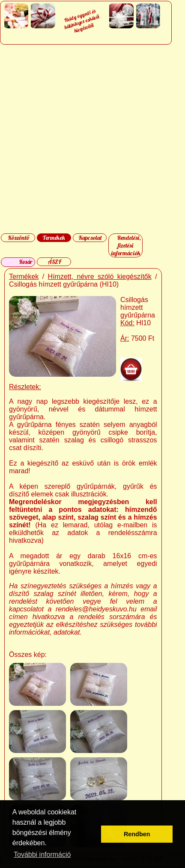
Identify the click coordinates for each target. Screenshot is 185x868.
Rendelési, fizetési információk (126, 245)
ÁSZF (54, 262)
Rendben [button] (137, 834)
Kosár (26, 262)
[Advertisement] (92, 139)
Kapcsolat (90, 238)
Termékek (54, 238)
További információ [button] (42, 854)
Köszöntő (18, 238)
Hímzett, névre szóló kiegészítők (100, 277)
